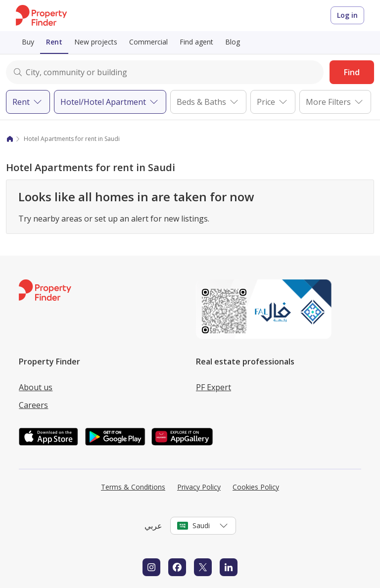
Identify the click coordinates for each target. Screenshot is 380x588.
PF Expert (214, 387)
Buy (28, 42)
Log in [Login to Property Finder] (347, 15)
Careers (33, 405)
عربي (153, 526)
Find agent (196, 42)
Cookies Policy (256, 487)
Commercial (148, 42)
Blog (233, 42)
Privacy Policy (199, 487)
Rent (54, 42)
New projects (96, 42)
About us (36, 387)
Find (352, 72)
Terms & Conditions (133, 487)
